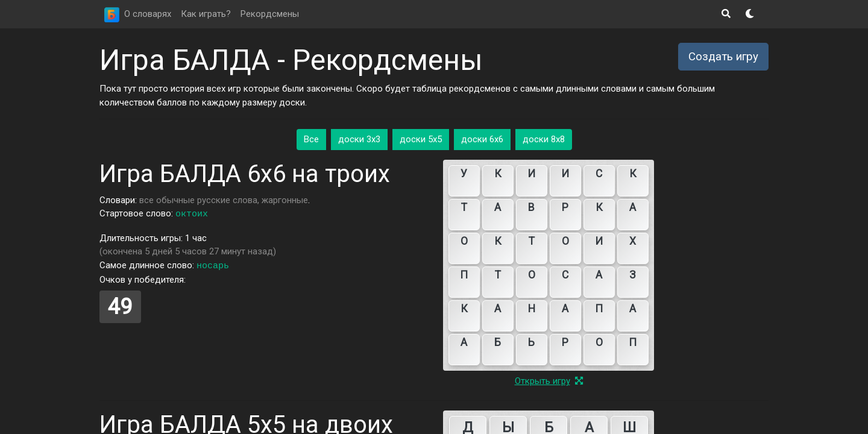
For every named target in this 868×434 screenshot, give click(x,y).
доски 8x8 (544, 139)
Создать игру (723, 57)
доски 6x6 (482, 139)
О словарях (148, 14)
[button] (726, 14)
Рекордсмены (270, 14)
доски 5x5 (421, 139)
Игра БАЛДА (185, 60)
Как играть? (206, 14)
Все (311, 139)
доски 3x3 (359, 139)
